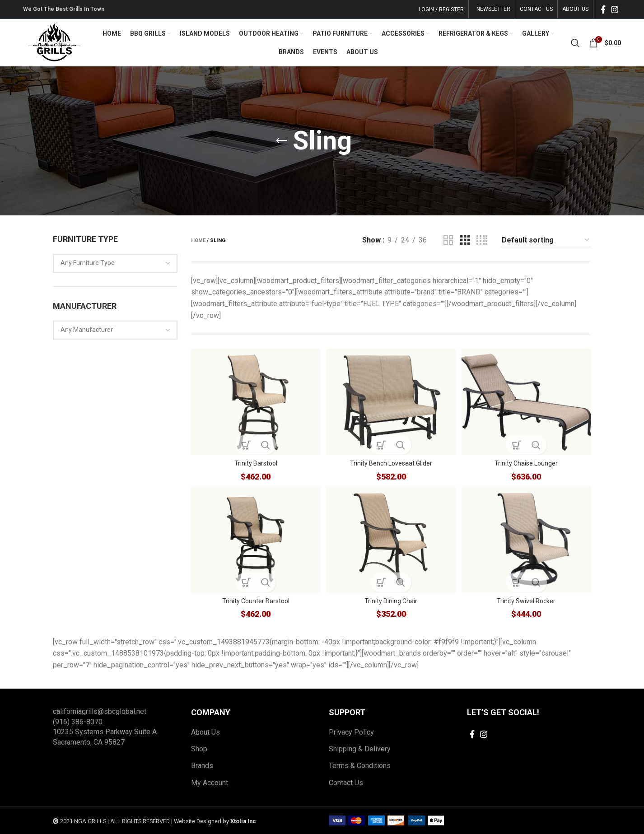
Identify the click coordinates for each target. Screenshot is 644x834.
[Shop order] (546, 240)
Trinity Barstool (254, 461)
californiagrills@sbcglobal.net (100, 711)
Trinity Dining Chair (391, 601)
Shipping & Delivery (360, 748)
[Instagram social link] (615, 9)
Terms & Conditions (360, 766)
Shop (199, 748)
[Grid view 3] (465, 240)
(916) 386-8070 (78, 721)
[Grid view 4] (482, 240)
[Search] (575, 43)
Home (198, 240)
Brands (202, 766)
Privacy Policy (351, 732)
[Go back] (281, 141)
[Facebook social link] (603, 9)
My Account (210, 782)
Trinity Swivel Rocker (527, 601)
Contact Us (346, 782)
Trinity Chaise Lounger (527, 461)
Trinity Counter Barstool (254, 601)
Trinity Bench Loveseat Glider (391, 461)
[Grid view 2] (448, 240)
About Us (205, 732)
